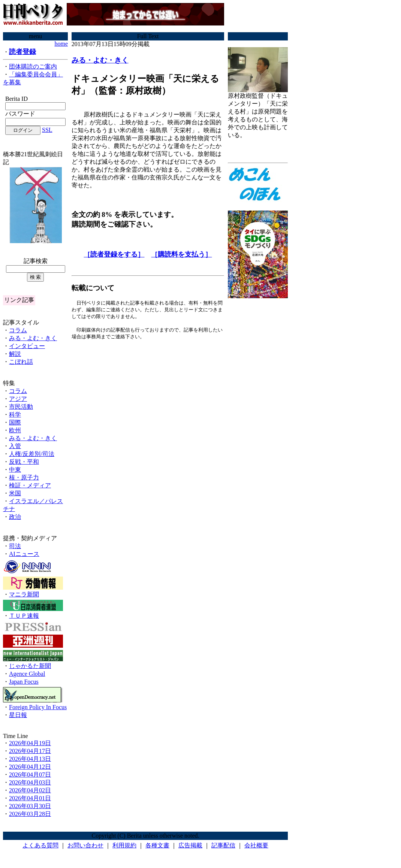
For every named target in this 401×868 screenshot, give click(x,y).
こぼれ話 (21, 362)
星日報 (18, 715)
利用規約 (124, 845)
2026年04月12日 (30, 767)
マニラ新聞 (24, 594)
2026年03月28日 (30, 814)
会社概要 (256, 845)
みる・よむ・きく (33, 338)
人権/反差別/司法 (32, 454)
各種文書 (157, 845)
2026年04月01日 (30, 798)
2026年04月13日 (30, 759)
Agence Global (27, 674)
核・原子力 (24, 477)
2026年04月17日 (30, 751)
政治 (15, 517)
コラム (18, 330)
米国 (15, 493)
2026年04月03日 (30, 782)
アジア (18, 399)
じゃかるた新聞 (30, 666)
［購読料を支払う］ (181, 254)
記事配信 (223, 845)
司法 (15, 546)
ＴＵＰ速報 (24, 616)
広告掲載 (190, 845)
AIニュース (24, 554)
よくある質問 (40, 845)
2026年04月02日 (30, 790)
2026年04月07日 (30, 775)
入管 (15, 446)
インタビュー (27, 346)
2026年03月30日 (30, 806)
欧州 (15, 430)
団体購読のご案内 (33, 66)
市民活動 (21, 407)
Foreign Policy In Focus (38, 707)
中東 (15, 470)
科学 (15, 415)
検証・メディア (30, 485)
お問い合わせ (85, 845)
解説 (15, 354)
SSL (47, 130)
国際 (15, 422)
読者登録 (22, 52)
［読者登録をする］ (114, 254)
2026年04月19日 (30, 743)
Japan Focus (24, 682)
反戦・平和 (24, 462)
